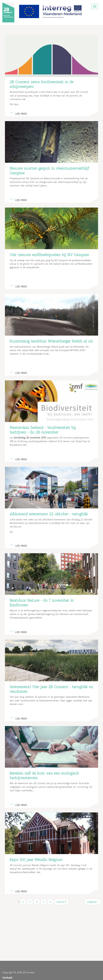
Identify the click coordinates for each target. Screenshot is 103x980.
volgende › (92, 902)
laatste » (61, 902)
